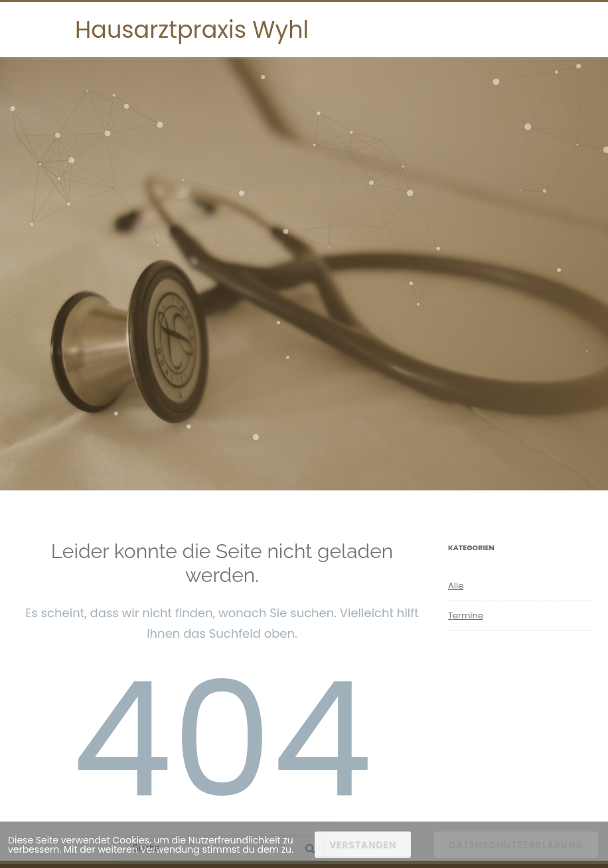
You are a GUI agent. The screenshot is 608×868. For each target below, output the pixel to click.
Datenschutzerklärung (516, 845)
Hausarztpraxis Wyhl (192, 30)
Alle (456, 586)
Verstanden (363, 845)
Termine (466, 615)
